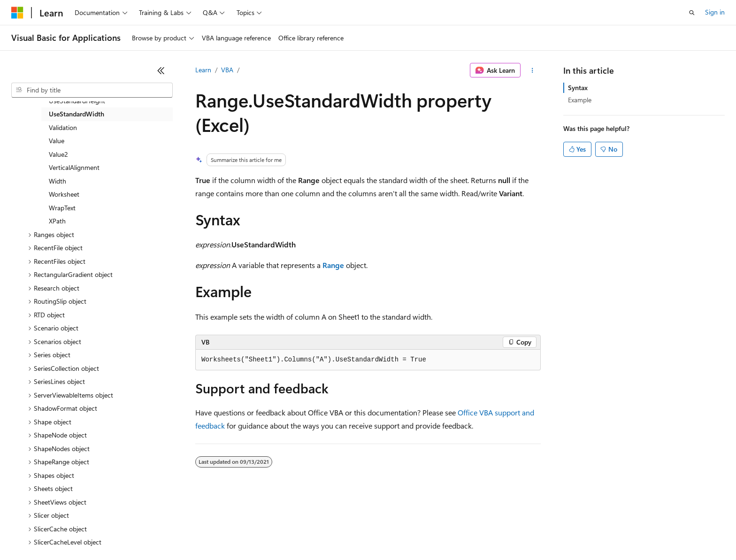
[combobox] (92, 90)
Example (580, 100)
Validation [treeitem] (63, 127)
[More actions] (533, 70)
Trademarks (389, 532)
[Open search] (692, 13)
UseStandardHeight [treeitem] (77, 101)
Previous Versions (85, 532)
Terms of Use (343, 532)
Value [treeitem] (57, 141)
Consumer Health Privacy (270, 532)
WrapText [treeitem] (62, 208)
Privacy (205, 532)
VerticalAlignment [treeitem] (74, 167)
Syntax (578, 88)
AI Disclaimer (30, 532)
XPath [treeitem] (57, 221)
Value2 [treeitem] (58, 154)
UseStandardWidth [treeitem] (77, 114)
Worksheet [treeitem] (64, 194)
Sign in (715, 12)
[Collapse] (161, 70)
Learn (203, 70)
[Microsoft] (17, 13)
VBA (227, 70)
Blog (128, 532)
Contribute (168, 532)
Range (333, 265)
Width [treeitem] (57, 181)
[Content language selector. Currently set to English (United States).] (54, 509)
